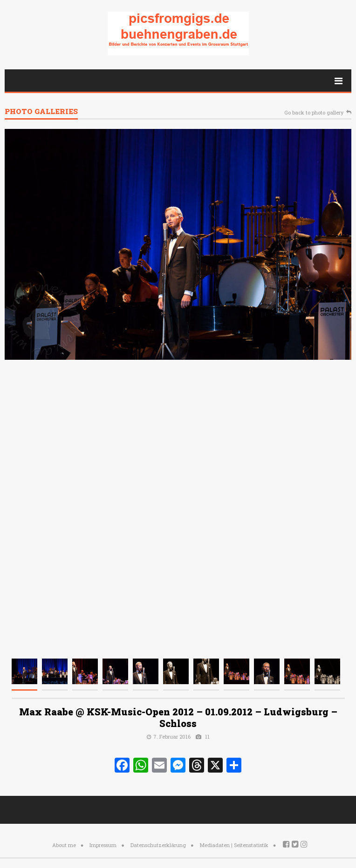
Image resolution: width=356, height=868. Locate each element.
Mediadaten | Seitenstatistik (234, 845)
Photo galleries (41, 112)
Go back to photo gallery (314, 113)
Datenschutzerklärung (158, 845)
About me (64, 845)
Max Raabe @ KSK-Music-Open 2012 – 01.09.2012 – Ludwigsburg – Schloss (178, 717)
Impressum (103, 845)
